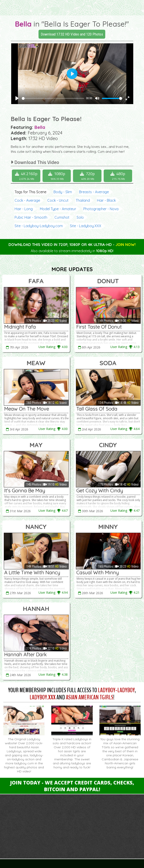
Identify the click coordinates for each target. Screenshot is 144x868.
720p (88, 176)
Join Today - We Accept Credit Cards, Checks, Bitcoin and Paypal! (72, 786)
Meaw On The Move (27, 409)
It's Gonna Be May (25, 491)
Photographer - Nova (101, 209)
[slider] (53, 98)
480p (118, 176)
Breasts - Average (94, 192)
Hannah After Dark (26, 654)
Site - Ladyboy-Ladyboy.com (39, 226)
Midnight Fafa (20, 327)
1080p (57, 176)
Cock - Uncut (58, 200)
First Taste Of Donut (99, 327)
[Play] (17, 98)
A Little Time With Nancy (32, 572)
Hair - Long (24, 209)
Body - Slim (63, 192)
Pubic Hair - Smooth (31, 217)
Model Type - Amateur (58, 209)
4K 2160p (27, 176)
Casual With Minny (98, 572)
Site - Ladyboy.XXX (86, 226)
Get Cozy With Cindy (100, 491)
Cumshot (62, 217)
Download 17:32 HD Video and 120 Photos (72, 34)
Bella (23, 24)
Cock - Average (27, 200)
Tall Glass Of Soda (97, 409)
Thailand (83, 200)
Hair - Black (106, 200)
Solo (80, 217)
